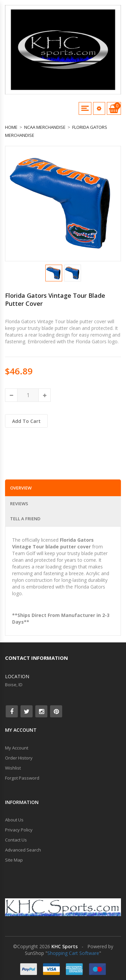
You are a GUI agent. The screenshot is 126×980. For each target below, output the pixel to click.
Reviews (19, 504)
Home (11, 127)
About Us (14, 820)
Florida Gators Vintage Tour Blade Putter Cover (55, 299)
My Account (17, 748)
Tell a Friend (25, 519)
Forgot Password (22, 778)
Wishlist (13, 768)
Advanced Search (23, 850)
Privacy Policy (19, 830)
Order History (19, 758)
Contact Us (16, 840)
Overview (21, 488)
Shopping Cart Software (73, 953)
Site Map (14, 860)
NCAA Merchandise (45, 127)
